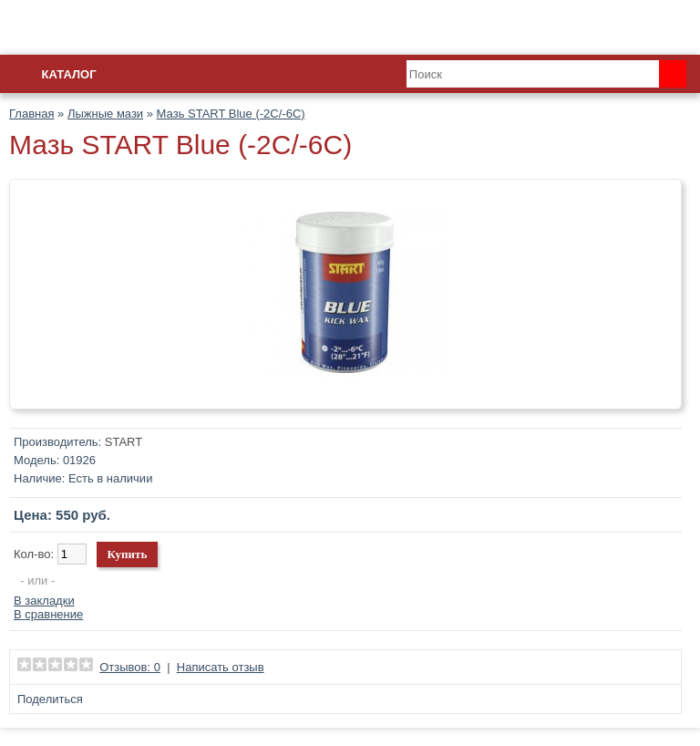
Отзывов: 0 (130, 667)
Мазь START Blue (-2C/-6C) (231, 114)
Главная (31, 114)
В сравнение (48, 614)
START (124, 442)
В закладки (44, 601)
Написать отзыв (221, 667)
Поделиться (50, 699)
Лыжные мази (105, 114)
